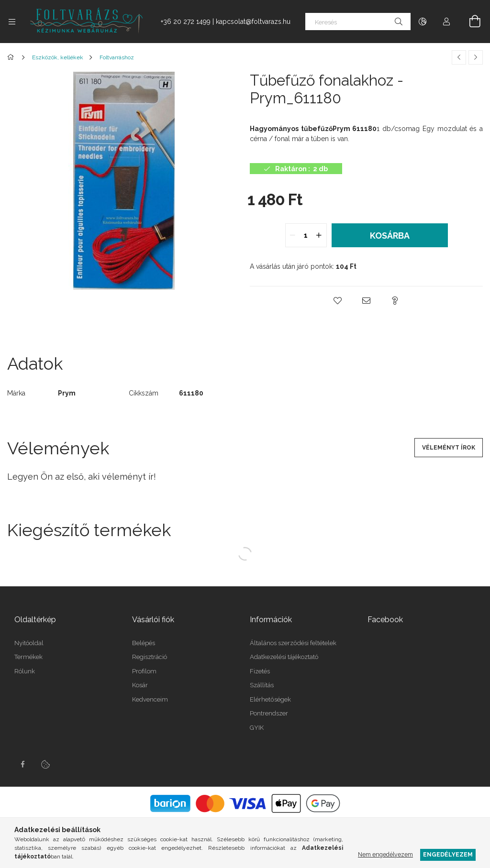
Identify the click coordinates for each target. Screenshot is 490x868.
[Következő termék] (476, 57)
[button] (338, 301)
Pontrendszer (269, 713)
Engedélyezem (448, 854)
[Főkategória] (12, 57)
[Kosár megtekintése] (469, 22)
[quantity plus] (319, 235)
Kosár (140, 685)
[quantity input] (306, 235)
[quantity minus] (293, 235)
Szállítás (262, 685)
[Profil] (446, 22)
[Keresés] (358, 22)
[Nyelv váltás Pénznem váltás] (423, 22)
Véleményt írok (449, 448)
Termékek (28, 657)
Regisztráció (150, 657)
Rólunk (25, 671)
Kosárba (390, 236)
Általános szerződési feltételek (293, 643)
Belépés (144, 643)
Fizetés (260, 671)
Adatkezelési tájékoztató (284, 657)
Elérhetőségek (270, 699)
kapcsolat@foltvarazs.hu (253, 22)
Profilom (144, 671)
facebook (22, 764)
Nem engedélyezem (385, 854)
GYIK (257, 728)
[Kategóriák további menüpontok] (12, 22)
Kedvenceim (150, 699)
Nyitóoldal (29, 643)
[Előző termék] (459, 57)
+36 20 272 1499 (186, 22)
